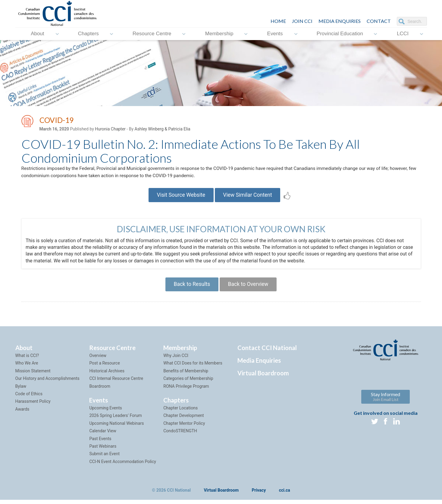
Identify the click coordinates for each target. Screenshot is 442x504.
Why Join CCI (176, 359)
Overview (98, 359)
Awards (22, 413)
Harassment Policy (33, 405)
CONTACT (379, 21)
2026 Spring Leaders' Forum (115, 420)
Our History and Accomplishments (47, 383)
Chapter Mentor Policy (184, 427)
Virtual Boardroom (263, 377)
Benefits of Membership (186, 375)
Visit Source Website (180, 197)
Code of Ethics (29, 398)
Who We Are (27, 367)
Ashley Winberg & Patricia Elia (163, 130)
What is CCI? (27, 359)
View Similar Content (249, 197)
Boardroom (100, 390)
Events (275, 34)
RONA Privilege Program (186, 390)
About (37, 34)
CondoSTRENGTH (180, 435)
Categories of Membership (188, 383)
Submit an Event (104, 458)
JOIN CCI (302, 21)
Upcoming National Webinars (116, 427)
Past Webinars (103, 450)
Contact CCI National (267, 352)
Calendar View (103, 435)
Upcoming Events (105, 412)
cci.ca (285, 494)
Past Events (100, 443)
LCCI (403, 34)
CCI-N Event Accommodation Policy (123, 465)
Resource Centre (152, 34)
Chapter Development (183, 420)
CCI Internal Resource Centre (116, 383)
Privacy (259, 494)
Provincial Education (340, 34)
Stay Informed (386, 401)
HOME (278, 21)
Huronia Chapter (110, 130)
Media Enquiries (340, 21)
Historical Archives (107, 375)
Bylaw (21, 390)
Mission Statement (33, 375)
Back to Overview (249, 288)
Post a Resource (104, 367)
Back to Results (191, 288)
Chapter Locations (180, 412)
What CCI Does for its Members (193, 367)
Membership (219, 34)
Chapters (88, 34)
